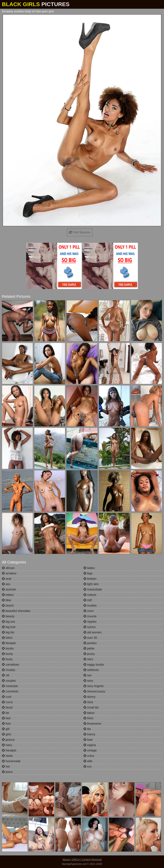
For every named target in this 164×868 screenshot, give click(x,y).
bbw (6, 600)
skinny (90, 697)
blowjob (9, 643)
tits (87, 729)
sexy (88, 681)
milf (88, 600)
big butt (9, 627)
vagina (90, 745)
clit (6, 675)
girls (6, 734)
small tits (91, 707)
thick (88, 718)
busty (7, 659)
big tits (8, 632)
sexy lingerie (93, 686)
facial (7, 707)
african (8, 568)
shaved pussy (94, 691)
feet (6, 718)
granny (8, 740)
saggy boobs (94, 665)
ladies (89, 568)
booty (7, 654)
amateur (9, 573)
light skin (91, 584)
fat (5, 713)
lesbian (90, 579)
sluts (88, 702)
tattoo (89, 713)
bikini (7, 638)
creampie (10, 686)
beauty (8, 616)
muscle (90, 616)
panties (90, 643)
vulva (89, 756)
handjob (9, 750)
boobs (8, 648)
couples (9, 681)
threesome (92, 724)
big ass (8, 622)
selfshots (91, 670)
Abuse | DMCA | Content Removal (82, 859)
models (90, 606)
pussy (89, 654)
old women (92, 632)
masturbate (93, 589)
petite (89, 648)
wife (88, 761)
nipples (90, 622)
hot (6, 767)
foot (6, 724)
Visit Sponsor (80, 232)
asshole (9, 589)
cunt (7, 697)
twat (88, 740)
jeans (7, 772)
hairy (7, 745)
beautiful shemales (16, 611)
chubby (9, 670)
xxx (87, 767)
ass (6, 584)
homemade (11, 761)
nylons (90, 627)
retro (88, 659)
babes (8, 595)
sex (88, 675)
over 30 (90, 638)
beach (8, 606)
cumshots (10, 691)
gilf (6, 729)
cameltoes (10, 665)
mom (89, 611)
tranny (89, 734)
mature (90, 595)
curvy (7, 702)
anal (7, 579)
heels (7, 756)
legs (88, 573)
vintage (90, 750)
